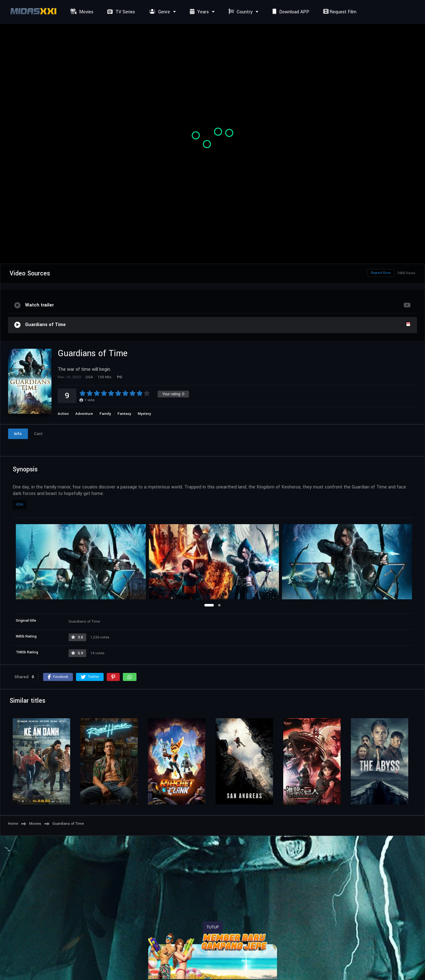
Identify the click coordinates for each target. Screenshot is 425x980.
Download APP (290, 12)
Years (199, 12)
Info (18, 434)
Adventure (84, 414)
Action (63, 414)
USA (20, 504)
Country (240, 12)
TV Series (120, 12)
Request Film (339, 12)
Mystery (144, 414)
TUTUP (213, 927)
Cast (38, 434)
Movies (81, 12)
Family (105, 414)
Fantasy (124, 414)
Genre (159, 12)
